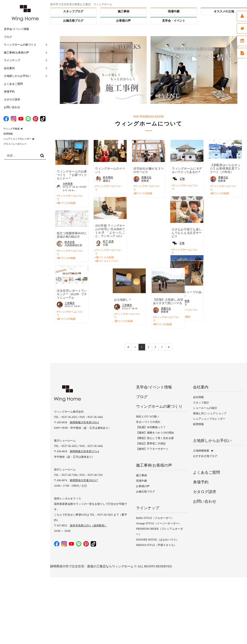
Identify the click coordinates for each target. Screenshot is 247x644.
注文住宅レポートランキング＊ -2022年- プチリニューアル (72, 294)
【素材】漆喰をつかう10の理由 (155, 432)
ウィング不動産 (12, 129)
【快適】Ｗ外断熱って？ (151, 427)
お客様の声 (123, 21)
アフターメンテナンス (224, 253)
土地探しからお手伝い (17, 76)
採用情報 (8, 134)
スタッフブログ (73, 11)
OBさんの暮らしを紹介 (222, 248)
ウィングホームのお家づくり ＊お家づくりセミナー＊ (72, 175)
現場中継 (174, 11)
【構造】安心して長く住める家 (155, 438)
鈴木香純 (108, 177)
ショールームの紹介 (205, 407)
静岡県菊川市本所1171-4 (84, 451)
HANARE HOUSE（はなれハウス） (157, 539)
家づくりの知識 (67, 203)
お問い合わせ (12, 107)
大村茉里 (68, 184)
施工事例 (123, 11)
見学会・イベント (174, 21)
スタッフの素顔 (143, 317)
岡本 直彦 (223, 239)
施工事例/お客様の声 (16, 53)
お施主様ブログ (73, 21)
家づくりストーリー (107, 261)
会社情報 (198, 397)
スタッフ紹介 (201, 402)
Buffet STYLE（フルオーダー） (155, 517)
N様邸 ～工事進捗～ (186, 284)
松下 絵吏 (108, 241)
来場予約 (9, 92)
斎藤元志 (146, 177)
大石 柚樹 (183, 289)
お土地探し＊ (104, 300)
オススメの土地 (224, 11)
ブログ (8, 37)
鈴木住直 (70, 242)
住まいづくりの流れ (148, 421)
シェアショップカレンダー (17, 139)
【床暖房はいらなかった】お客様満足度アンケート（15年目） (225, 169)
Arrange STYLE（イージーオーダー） (159, 523)
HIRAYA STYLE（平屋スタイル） (156, 544)
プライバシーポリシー (15, 144)
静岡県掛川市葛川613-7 (84, 480)
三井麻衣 (70, 303)
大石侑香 (146, 301)
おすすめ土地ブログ (205, 455)
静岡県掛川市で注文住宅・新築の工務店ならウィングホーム (92, 566)
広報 (182, 179)
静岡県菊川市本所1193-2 (84, 422)
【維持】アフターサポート (152, 448)
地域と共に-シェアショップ (210, 413)
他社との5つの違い (148, 416)
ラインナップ (12, 60)
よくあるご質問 (13, 84)
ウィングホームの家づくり (20, 45)
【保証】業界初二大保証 (151, 443)
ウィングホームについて (70, 198)
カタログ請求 (12, 100)
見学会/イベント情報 (16, 29)
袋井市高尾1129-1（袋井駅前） (88, 525)
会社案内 (9, 68)
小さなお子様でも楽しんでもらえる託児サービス (148, 233)
